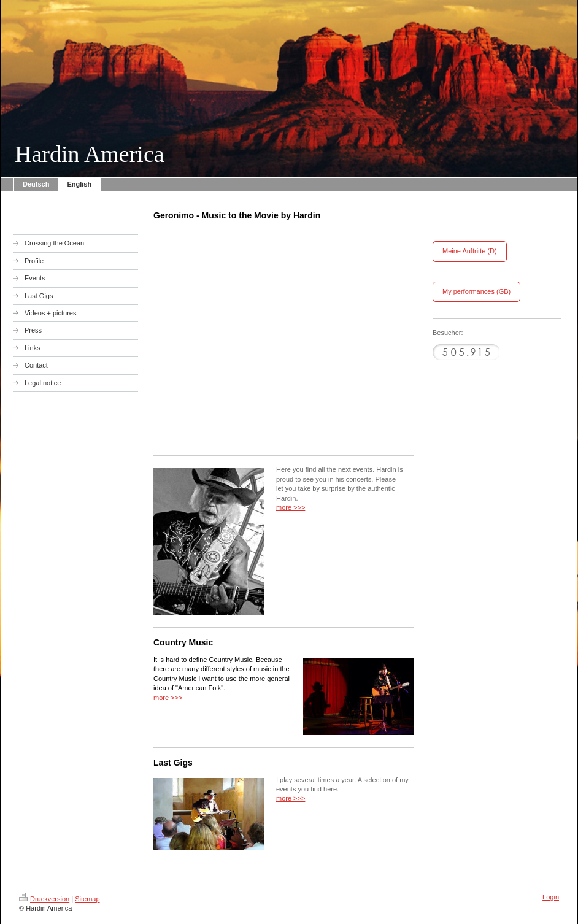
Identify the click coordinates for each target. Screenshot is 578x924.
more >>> (291, 507)
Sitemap (87, 899)
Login (551, 897)
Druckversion (44, 899)
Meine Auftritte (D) (470, 251)
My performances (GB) (476, 291)
